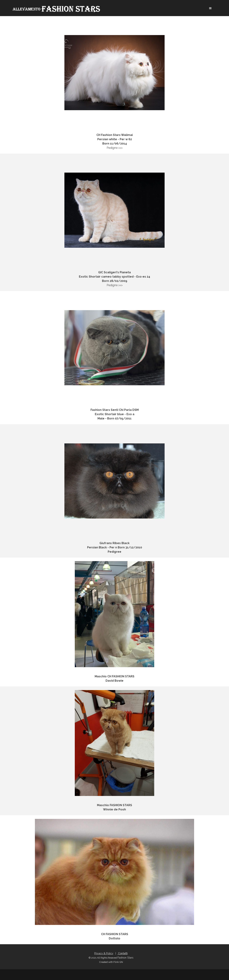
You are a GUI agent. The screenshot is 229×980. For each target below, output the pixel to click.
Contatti (122, 953)
